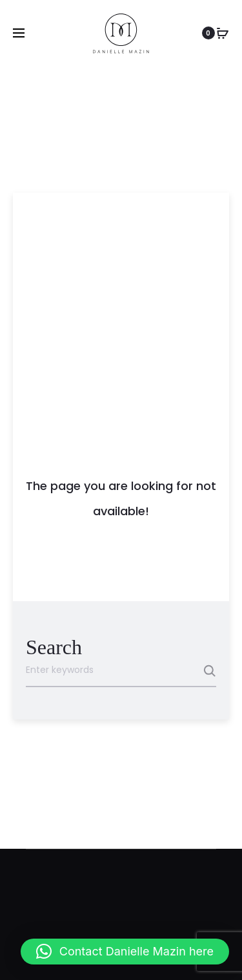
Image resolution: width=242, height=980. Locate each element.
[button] (125, 952)
